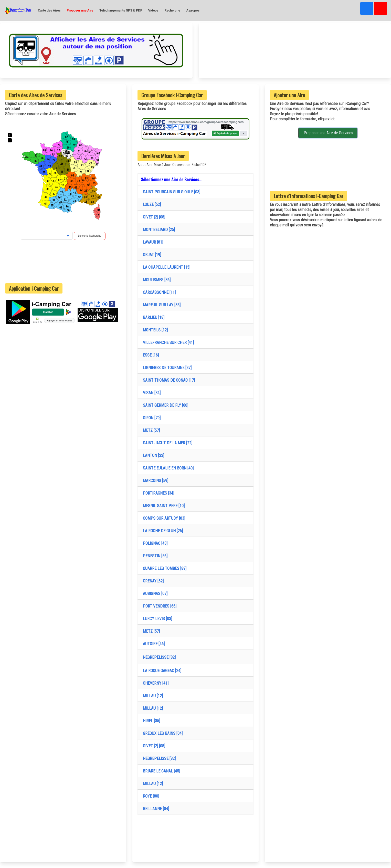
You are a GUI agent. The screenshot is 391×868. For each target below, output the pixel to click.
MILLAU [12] (152, 696)
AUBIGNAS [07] (154, 594)
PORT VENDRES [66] (159, 606)
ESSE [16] (150, 355)
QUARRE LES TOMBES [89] (164, 568)
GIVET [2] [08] (153, 217)
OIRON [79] (151, 418)
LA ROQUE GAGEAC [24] (161, 671)
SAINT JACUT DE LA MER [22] (167, 443)
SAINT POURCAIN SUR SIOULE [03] (171, 192)
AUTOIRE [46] (153, 644)
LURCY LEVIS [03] (156, 619)
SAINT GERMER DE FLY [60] (165, 405)
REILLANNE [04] (155, 809)
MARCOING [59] (155, 481)
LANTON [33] (152, 456)
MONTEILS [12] (154, 330)
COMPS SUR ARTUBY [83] (163, 518)
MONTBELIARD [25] (158, 230)
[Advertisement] (63, 262)
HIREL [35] (150, 721)
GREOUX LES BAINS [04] (162, 733)
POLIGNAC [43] (154, 543)
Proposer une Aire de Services (328, 133)
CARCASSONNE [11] (158, 292)
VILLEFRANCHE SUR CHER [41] (167, 343)
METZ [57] (150, 430)
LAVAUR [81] (152, 242)
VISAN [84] (151, 393)
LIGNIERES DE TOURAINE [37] (166, 368)
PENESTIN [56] (154, 556)
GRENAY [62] (152, 581)
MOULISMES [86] (156, 280)
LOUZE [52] (151, 205)
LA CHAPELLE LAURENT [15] (166, 267)
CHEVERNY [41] (155, 683)
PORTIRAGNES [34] (157, 493)
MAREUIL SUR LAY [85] (161, 305)
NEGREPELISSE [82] (158, 657)
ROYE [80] (150, 796)
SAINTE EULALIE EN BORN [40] (167, 468)
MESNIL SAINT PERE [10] (163, 506)
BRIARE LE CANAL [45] (160, 771)
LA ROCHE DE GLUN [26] (162, 531)
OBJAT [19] (151, 255)
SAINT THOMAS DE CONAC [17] (168, 380)
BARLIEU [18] (153, 317)
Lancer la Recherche (90, 236)
